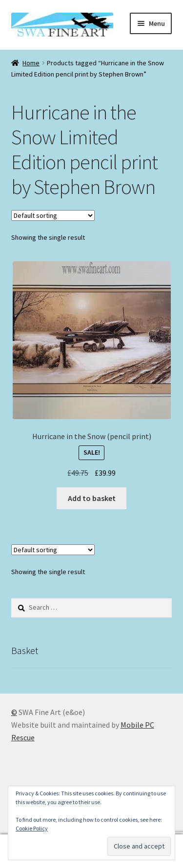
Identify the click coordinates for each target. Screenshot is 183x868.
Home (31, 63)
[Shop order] (53, 215)
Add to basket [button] (92, 498)
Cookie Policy (32, 828)
